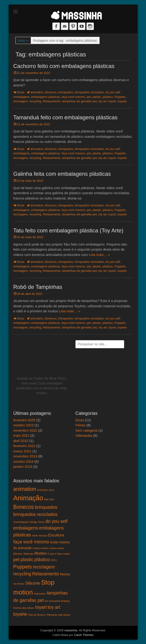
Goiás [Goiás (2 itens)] (54, 542)
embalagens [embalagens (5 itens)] (26, 528)
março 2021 (22, 451)
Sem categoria (87, 430)
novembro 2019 (25, 456)
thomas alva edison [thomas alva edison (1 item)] (24, 608)
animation (37, 92)
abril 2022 (21, 441)
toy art (103, 101)
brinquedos (66, 92)
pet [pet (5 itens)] (17, 559)
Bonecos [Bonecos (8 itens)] (24, 507)
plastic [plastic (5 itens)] (27, 559)
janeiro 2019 (23, 467)
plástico (108, 97)
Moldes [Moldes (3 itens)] (41, 553)
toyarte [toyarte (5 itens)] (20, 614)
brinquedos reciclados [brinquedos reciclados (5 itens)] (36, 514)
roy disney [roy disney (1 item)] (19, 584)
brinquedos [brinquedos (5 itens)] (46, 507)
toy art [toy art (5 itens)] (54, 607)
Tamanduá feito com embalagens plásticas (66, 117)
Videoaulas (84, 435)
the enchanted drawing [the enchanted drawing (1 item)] (57, 601)
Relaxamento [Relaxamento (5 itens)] (46, 574)
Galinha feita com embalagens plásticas (62, 174)
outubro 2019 (23, 461)
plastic (97, 97)
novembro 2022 (25, 430)
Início (23, 41)
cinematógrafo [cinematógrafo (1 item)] (21, 522)
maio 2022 (21, 435)
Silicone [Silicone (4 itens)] (33, 583)
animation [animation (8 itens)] (25, 489)
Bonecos (51, 92)
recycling (35, 101)
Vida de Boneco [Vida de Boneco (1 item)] (37, 615)
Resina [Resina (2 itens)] (65, 574)
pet (89, 97)
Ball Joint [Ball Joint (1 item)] (49, 499)
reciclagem (21, 101)
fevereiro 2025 (24, 420)
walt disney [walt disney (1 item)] (64, 615)
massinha (71, 630)
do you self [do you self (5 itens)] (56, 521)
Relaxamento (52, 101)
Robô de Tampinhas (38, 287)
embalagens (21, 97)
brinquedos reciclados (89, 92)
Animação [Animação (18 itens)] (28, 498)
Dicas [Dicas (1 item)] (42, 522)
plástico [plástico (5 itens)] (42, 559)
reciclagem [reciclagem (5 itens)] (44, 567)
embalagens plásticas (46, 97)
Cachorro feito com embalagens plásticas (64, 66)
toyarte (122, 101)
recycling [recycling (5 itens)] (22, 574)
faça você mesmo (73, 97)
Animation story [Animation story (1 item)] (46, 490)
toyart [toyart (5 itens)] (41, 607)
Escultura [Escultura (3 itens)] (56, 535)
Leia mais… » (99, 255)
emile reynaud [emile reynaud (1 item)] (40, 536)
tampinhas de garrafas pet (79, 101)
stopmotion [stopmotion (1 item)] (40, 594)
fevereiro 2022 (24, 446)
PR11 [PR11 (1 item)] (54, 560)
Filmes (80, 425)
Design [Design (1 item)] (33, 522)
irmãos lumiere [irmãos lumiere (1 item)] (41, 548)
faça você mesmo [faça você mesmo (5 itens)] (31, 542)
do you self (113, 92)
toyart (112, 101)
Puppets (120, 97)
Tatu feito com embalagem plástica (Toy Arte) (68, 230)
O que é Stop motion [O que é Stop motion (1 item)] (59, 554)
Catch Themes (84, 635)
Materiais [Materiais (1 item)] (29, 554)
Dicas (21, 92)
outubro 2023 (23, 425)
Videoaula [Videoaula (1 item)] (52, 615)
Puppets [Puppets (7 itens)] (23, 567)
